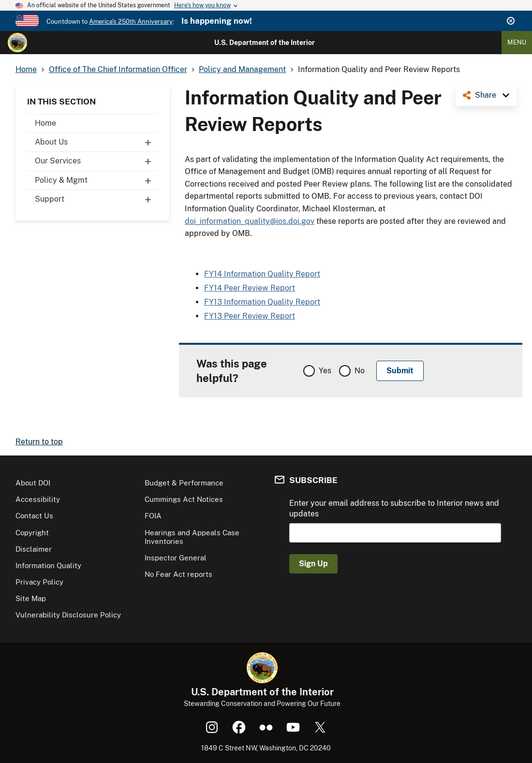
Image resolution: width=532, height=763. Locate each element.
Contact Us (34, 516)
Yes (325, 371)
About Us (96, 142)
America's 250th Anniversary (131, 22)
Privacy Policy (39, 582)
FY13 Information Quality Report (262, 302)
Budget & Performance (184, 483)
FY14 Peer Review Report (250, 288)
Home (45, 123)
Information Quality (48, 565)
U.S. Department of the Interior (265, 43)
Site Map (31, 598)
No (360, 371)
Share (486, 95)
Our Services (96, 161)
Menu (517, 42)
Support (96, 199)
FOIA (153, 516)
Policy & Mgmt (96, 180)
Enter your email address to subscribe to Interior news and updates (394, 508)
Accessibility (38, 499)
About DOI (33, 483)
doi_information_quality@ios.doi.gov (250, 221)
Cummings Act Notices (184, 499)
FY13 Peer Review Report (250, 316)
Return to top (39, 442)
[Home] (17, 43)
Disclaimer (34, 549)
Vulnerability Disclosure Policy (68, 615)
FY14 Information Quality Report (262, 274)
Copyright (32, 533)
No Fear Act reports (178, 574)
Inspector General (176, 558)
